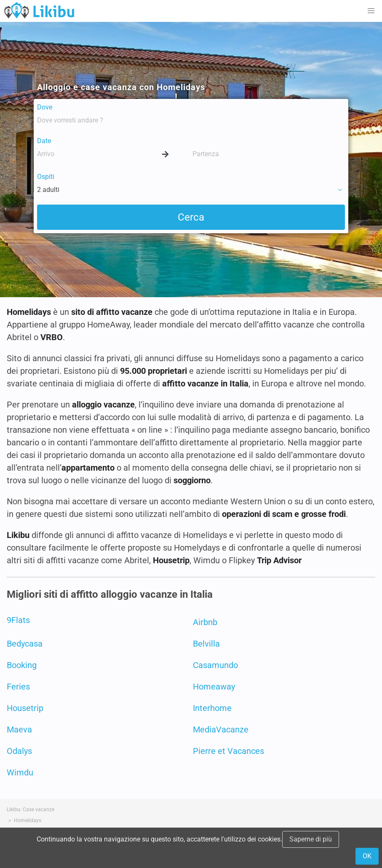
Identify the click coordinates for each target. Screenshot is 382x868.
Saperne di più (311, 839)
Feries (18, 687)
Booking (22, 665)
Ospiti (46, 177)
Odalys (19, 751)
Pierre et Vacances (228, 751)
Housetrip (25, 708)
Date (44, 141)
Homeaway (214, 687)
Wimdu (20, 772)
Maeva (19, 730)
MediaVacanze (221, 730)
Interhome (212, 708)
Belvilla (206, 644)
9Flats (18, 620)
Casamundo (215, 665)
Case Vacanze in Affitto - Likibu (39, 10)
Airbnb (205, 622)
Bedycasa (25, 644)
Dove (45, 107)
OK (367, 856)
